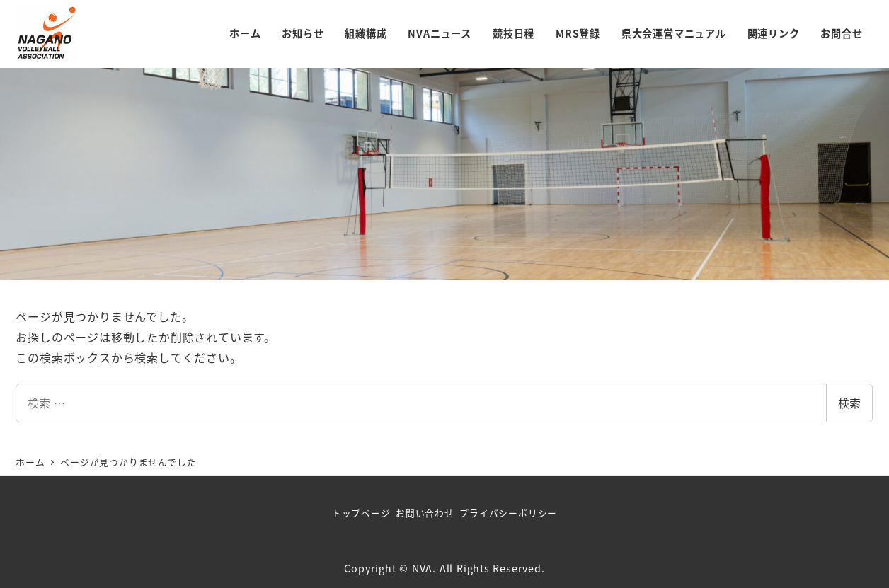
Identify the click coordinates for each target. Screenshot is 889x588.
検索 (849, 403)
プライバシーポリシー (508, 513)
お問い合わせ (425, 513)
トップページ (361, 513)
